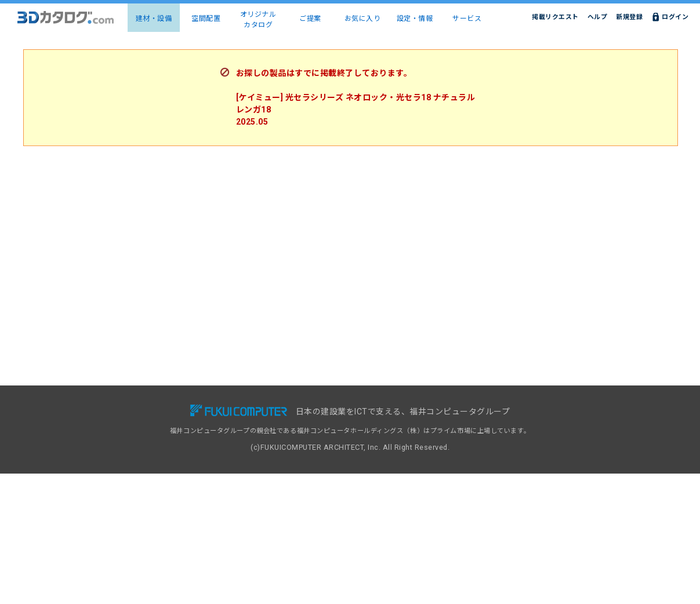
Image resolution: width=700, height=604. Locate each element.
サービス (467, 19)
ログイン (675, 17)
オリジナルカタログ (258, 20)
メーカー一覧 (134, 448)
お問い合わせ (505, 410)
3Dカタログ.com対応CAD (401, 410)
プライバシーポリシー (519, 448)
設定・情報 (415, 19)
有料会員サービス (264, 423)
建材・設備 (154, 19)
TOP (121, 410)
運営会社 (499, 473)
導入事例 (251, 435)
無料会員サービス (264, 410)
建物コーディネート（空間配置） (164, 435)
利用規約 (499, 435)
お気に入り (363, 19)
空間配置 (206, 19)
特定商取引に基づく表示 (522, 460)
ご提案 (310, 19)
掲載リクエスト (555, 17)
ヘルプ (598, 17)
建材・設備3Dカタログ (148, 423)
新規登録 (629, 17)
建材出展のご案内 (388, 435)
